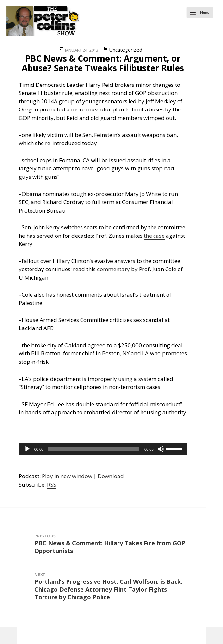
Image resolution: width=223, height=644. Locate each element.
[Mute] (161, 449)
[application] (103, 449)
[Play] (27, 449)
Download (111, 476)
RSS (52, 484)
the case (154, 236)
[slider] (94, 449)
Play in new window (67, 476)
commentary (113, 269)
